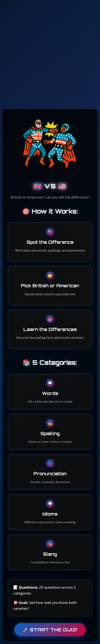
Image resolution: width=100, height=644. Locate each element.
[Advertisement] (50, 54)
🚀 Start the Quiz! (50, 630)
